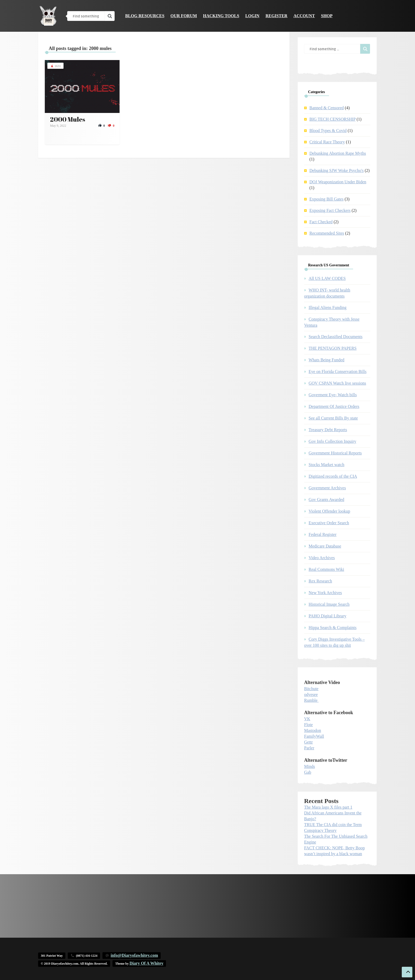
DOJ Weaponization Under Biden (338, 182)
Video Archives (322, 558)
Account (304, 16)
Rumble (311, 700)
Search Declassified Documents (335, 337)
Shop (327, 16)
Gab (308, 772)
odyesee (311, 694)
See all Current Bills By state (333, 418)
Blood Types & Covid (328, 131)
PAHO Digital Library (328, 616)
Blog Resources (145, 16)
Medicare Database (325, 546)
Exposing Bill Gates (326, 199)
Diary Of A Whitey (146, 963)
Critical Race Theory (327, 142)
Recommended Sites (327, 233)
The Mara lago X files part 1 (328, 807)
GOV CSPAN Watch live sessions (337, 383)
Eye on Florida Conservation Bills (338, 372)
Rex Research (320, 581)
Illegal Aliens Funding (328, 307)
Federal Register (322, 534)
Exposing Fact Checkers (330, 210)
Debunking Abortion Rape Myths (338, 153)
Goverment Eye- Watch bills (333, 395)
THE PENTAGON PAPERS (333, 348)
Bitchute (311, 689)
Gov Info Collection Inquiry (332, 441)
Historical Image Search (329, 604)
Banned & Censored (327, 108)
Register (276, 16)
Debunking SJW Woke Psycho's (337, 170)
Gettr (308, 742)
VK (307, 719)
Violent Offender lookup (329, 511)
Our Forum (184, 16)
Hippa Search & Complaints (333, 628)
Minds (310, 766)
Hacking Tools (221, 16)
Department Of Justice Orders (334, 406)
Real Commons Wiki (326, 569)
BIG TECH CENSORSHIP (332, 119)
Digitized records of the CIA (333, 476)
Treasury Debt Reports (328, 430)
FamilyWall (314, 736)
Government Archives (327, 488)
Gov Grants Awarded (326, 500)
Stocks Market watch (326, 465)
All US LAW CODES (327, 278)
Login (252, 16)
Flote (308, 725)
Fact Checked (321, 222)
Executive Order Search (329, 523)
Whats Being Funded (326, 360)
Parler (309, 748)
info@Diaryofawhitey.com (134, 955)
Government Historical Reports (335, 453)
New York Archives (325, 593)
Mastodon (313, 730)
